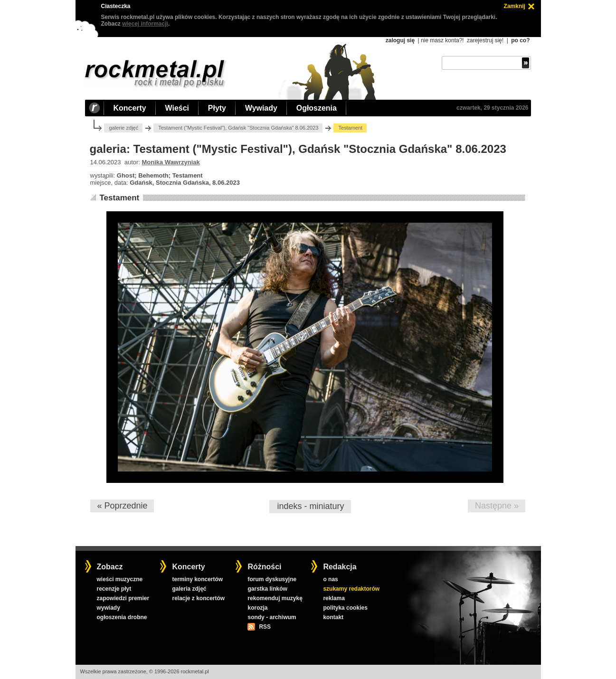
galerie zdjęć (123, 128)
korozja (257, 608)
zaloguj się (400, 40)
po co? (520, 40)
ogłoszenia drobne (122, 617)
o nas (330, 579)
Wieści (177, 108)
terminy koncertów (197, 579)
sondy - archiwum (272, 617)
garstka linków (267, 589)
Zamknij (515, 6)
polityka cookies (345, 608)
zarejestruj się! (485, 40)
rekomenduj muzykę (275, 598)
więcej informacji (145, 24)
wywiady (108, 608)
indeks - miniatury (310, 506)
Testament (119, 198)
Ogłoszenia (317, 108)
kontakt (333, 617)
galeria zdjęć (189, 589)
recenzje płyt (114, 589)
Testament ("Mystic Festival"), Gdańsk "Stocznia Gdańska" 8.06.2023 (238, 128)
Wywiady (261, 108)
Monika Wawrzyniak (171, 162)
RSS (265, 627)
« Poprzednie (122, 506)
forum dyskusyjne (272, 579)
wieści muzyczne (119, 579)
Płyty (217, 108)
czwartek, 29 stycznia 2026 (492, 108)
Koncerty (130, 108)
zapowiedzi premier (123, 598)
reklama (334, 598)
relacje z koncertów (198, 598)
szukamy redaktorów (351, 589)
